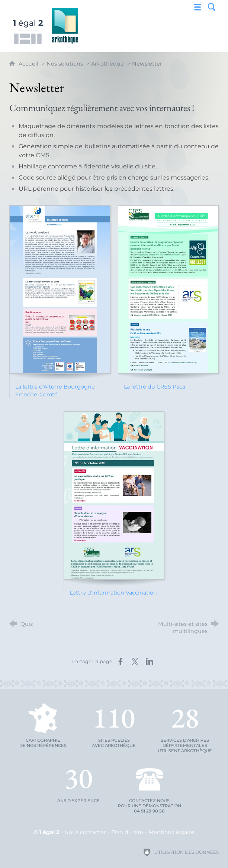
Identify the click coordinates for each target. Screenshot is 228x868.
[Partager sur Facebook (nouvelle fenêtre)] (121, 662)
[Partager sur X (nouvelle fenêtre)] (135, 662)
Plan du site (127, 832)
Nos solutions (65, 64)
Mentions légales (171, 832)
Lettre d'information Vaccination (113, 593)
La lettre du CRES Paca (155, 387)
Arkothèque (107, 64)
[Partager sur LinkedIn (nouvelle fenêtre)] (150, 662)
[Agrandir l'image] (60, 289)
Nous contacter (85, 832)
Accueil (29, 64)
